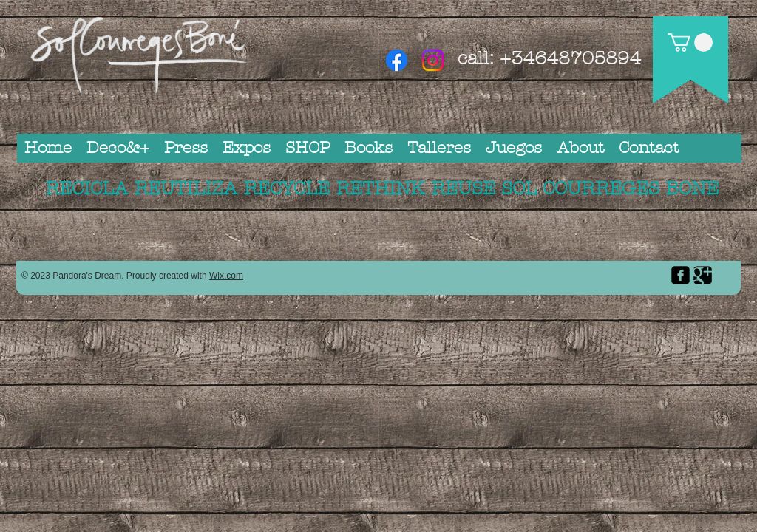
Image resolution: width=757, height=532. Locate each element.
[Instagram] (433, 60)
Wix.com (226, 276)
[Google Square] (703, 275)
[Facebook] (397, 60)
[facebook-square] (680, 275)
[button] (690, 42)
